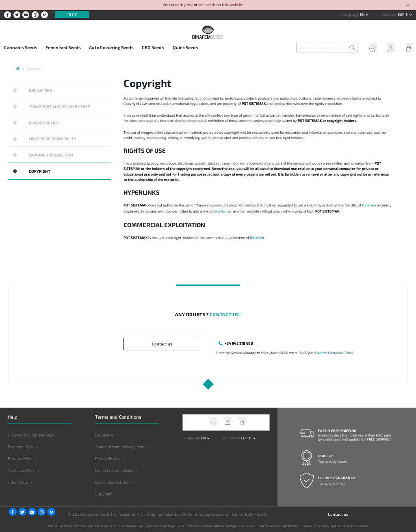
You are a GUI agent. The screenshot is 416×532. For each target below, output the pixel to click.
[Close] (408, 5)
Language (350, 14)
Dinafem (369, 205)
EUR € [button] (403, 14)
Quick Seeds (185, 47)
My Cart (407, 48)
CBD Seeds (153, 47)
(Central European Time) (334, 352)
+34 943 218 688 (238, 343)
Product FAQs (20, 458)
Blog (72, 15)
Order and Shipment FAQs (31, 434)
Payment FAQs (21, 446)
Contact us (162, 344)
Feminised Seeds (63, 47)
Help (370, 48)
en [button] (363, 14)
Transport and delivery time (58, 106)
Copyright (39, 170)
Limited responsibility (51, 138)
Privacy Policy (43, 122)
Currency (389, 14)
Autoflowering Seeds (111, 47)
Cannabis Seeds (21, 47)
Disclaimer (40, 90)
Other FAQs (18, 482)
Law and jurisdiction (50, 154)
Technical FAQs (21, 470)
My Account (389, 48)
